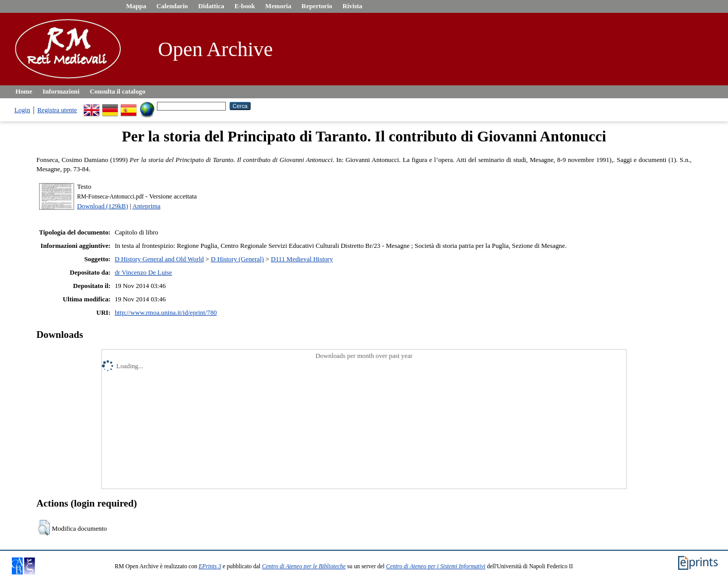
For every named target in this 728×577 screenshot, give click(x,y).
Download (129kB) (103, 206)
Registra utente (57, 110)
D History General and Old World (159, 259)
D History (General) (237, 259)
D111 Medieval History (302, 259)
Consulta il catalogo (118, 92)
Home (24, 92)
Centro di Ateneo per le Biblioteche (304, 566)
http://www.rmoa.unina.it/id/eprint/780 (166, 313)
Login (22, 110)
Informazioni (61, 92)
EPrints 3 (210, 566)
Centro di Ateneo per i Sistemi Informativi (436, 566)
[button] (44, 528)
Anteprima (146, 206)
